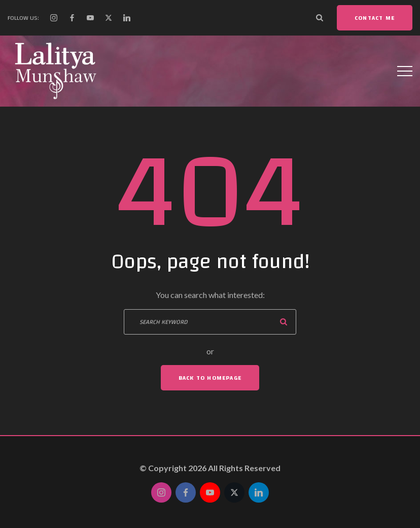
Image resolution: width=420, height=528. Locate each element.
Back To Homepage (210, 378)
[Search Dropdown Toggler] (320, 18)
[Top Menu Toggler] (405, 71)
